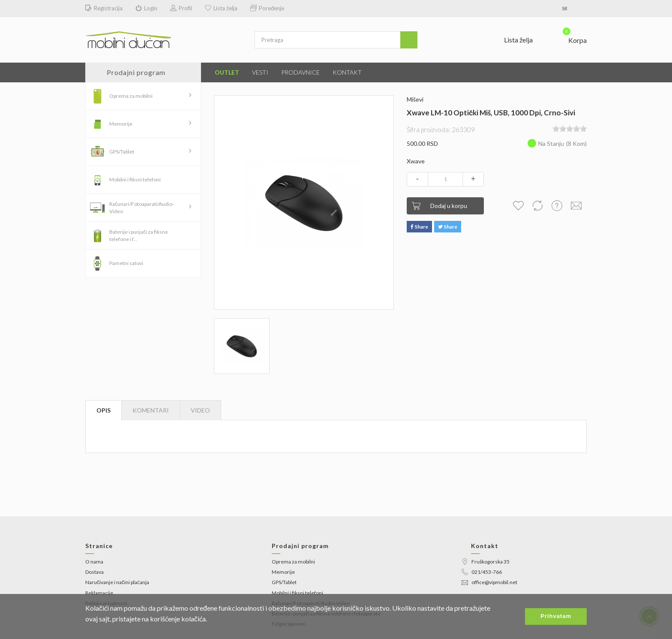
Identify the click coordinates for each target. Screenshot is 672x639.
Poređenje (267, 8)
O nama (94, 562)
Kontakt (347, 72)
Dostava (94, 572)
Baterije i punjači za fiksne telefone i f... (139, 235)
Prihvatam (556, 616)
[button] (569, 38)
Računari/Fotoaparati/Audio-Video (142, 208)
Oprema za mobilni (131, 96)
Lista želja (221, 8)
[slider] (570, 129)
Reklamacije (99, 593)
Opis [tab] (103, 410)
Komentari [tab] (151, 410)
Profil (181, 8)
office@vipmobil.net (489, 582)
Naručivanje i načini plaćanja (117, 582)
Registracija (104, 8)
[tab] (200, 410)
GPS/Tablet (122, 152)
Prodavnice (300, 72)
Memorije (121, 124)
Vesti (260, 72)
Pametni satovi (126, 263)
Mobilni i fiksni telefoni (135, 179)
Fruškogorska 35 (486, 562)
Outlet (227, 72)
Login (146, 8)
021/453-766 (482, 572)
